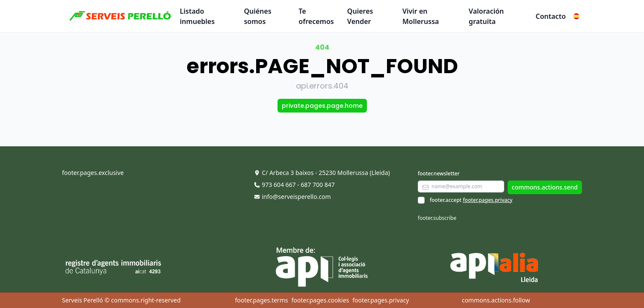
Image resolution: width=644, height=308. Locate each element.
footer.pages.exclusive (93, 173)
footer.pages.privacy (488, 200)
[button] (576, 16)
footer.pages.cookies (320, 300)
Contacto (551, 16)
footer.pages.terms (261, 300)
